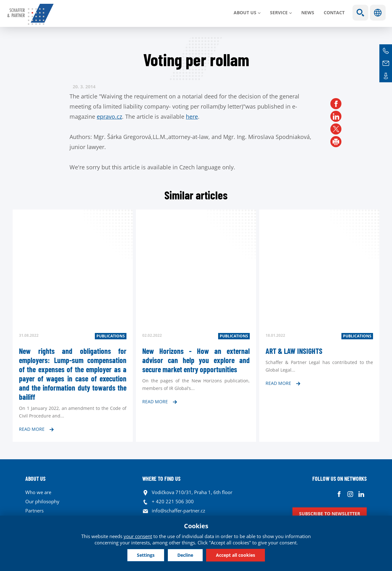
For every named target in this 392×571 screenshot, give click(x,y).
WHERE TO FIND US (161, 479)
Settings (146, 555)
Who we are (38, 492)
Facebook (339, 494)
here (192, 116)
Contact (334, 13)
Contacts (386, 76)
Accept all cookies (236, 555)
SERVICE (279, 13)
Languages (378, 13)
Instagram (350, 494)
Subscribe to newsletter (330, 514)
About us (245, 13)
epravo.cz (109, 116)
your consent (138, 536)
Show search (360, 13)
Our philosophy (42, 501)
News (308, 13)
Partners (34, 511)
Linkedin (361, 494)
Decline (185, 555)
